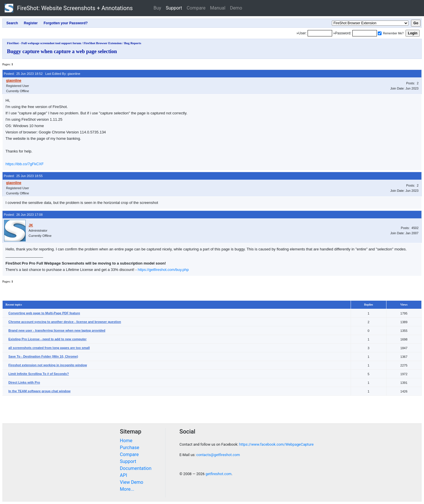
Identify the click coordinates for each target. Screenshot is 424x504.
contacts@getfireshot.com (218, 455)
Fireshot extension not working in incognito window (48, 365)
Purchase (130, 448)
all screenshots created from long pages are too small (49, 348)
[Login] (320, 33)
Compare (196, 8)
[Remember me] (380, 33)
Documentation (136, 468)
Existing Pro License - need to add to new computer (48, 339)
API (123, 475)
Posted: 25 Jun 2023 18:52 (23, 74)
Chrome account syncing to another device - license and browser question (65, 322)
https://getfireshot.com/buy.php (163, 270)
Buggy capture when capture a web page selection (62, 51)
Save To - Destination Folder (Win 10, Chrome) (43, 356)
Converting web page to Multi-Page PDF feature (44, 313)
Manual (218, 8)
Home (126, 441)
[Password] (365, 33)
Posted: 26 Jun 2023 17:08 (23, 215)
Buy (157, 8)
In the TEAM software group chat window (39, 391)
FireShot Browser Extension (103, 43)
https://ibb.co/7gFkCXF (25, 164)
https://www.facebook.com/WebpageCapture (276, 444)
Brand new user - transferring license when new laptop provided (57, 330)
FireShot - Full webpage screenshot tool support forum (44, 43)
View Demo (132, 482)
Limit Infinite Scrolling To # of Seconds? (39, 374)
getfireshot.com (219, 474)
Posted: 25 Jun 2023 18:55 (23, 176)
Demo (236, 8)
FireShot (69, 8)
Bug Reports (133, 43)
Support (174, 8)
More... (127, 489)
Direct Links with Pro (24, 382)
